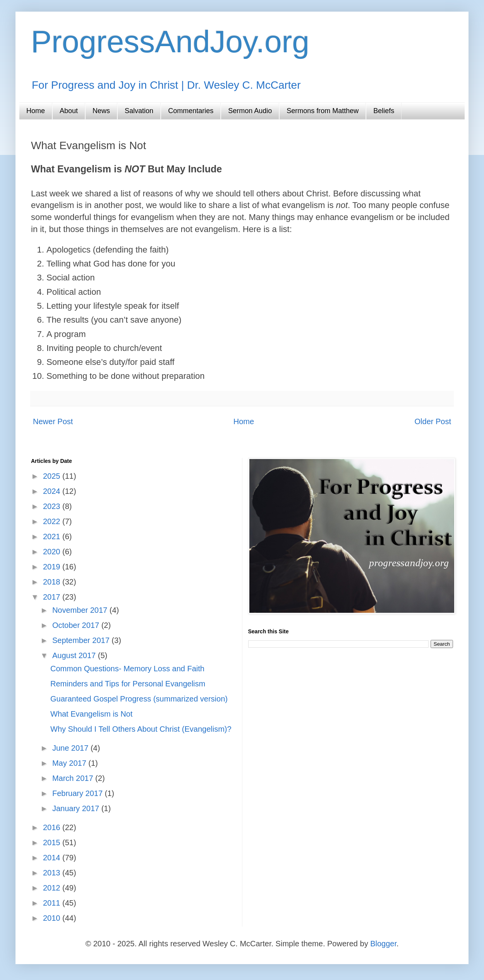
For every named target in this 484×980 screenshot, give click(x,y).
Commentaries (191, 111)
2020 (53, 552)
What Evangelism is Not (91, 714)
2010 (53, 918)
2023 (53, 506)
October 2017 (77, 625)
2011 (53, 903)
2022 (53, 521)
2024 (53, 491)
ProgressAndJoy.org (170, 42)
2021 (53, 536)
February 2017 (79, 793)
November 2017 (81, 610)
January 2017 (77, 808)
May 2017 (70, 763)
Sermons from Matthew (323, 111)
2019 (53, 567)
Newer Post (53, 421)
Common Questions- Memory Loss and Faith (127, 669)
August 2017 (75, 655)
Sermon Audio (250, 111)
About (69, 111)
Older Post (433, 421)
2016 (53, 827)
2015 (53, 842)
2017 (53, 597)
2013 (53, 873)
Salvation (139, 111)
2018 (53, 582)
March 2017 (74, 778)
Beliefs (384, 111)
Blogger (383, 944)
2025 (53, 476)
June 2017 (71, 748)
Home (36, 111)
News (101, 111)
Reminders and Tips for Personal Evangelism (128, 684)
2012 (53, 888)
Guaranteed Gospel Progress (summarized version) (139, 699)
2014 (53, 858)
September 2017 (82, 640)
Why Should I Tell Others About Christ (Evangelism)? (141, 729)
